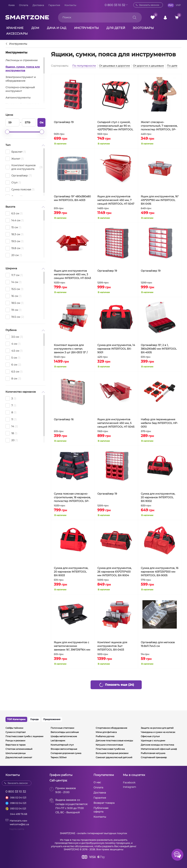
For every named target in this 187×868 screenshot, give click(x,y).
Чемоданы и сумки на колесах (158, 732)
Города (34, 719)
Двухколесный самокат (19, 757)
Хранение (15, 28)
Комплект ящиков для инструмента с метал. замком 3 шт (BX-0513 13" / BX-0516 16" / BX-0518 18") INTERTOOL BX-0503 (71, 349)
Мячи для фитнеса (106, 732)
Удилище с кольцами (153, 741)
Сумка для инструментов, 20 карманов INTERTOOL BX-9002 (158, 497)
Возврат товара (104, 803)
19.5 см (15, 241)
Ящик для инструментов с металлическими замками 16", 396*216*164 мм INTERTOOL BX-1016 (72, 646)
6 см (13, 365)
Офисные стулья (150, 736)
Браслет (16, 152)
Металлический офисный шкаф (159, 749)
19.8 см (15, 248)
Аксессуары (17, 34)
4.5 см (14, 351)
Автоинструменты (18, 98)
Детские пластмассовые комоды (114, 741)
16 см (14, 296)
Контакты (70, 5)
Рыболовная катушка (153, 753)
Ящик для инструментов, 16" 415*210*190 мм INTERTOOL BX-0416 (160, 200)
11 (11, 419)
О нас (97, 782)
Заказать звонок (149, 5)
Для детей (116, 28)
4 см (13, 344)
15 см (13, 227)
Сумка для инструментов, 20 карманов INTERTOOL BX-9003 (71, 572)
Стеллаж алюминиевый (19, 749)
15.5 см (14, 289)
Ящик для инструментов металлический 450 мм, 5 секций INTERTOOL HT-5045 (116, 423)
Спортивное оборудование (111, 728)
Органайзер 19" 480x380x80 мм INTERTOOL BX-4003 (72, 198)
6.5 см (14, 213)
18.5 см (15, 303)
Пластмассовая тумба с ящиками (24, 736)
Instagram (129, 787)
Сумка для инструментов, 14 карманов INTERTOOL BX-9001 (116, 349)
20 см (14, 255)
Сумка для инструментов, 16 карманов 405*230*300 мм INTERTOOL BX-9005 (160, 572)
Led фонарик (58, 741)
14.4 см (15, 220)
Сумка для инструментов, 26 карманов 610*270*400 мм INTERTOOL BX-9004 (115, 572)
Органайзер (19, 176)
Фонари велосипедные (64, 749)
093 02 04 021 (18, 809)
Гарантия (54, 5)
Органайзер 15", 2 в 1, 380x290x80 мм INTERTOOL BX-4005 (159, 349)
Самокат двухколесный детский (114, 757)
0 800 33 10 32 (115, 5)
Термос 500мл (59, 757)
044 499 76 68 (19, 814)
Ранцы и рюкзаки (15, 741)
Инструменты (87, 28)
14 (12, 426)
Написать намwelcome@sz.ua (17, 822)
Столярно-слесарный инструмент (20, 89)
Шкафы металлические (64, 736)
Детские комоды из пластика (157, 745)
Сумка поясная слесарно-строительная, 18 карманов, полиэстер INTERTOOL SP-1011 (72, 497)
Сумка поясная (20, 189)
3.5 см (14, 337)
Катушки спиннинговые (109, 745)
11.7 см (14, 275)
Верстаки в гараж (16, 745)
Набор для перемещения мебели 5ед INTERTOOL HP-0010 (159, 423)
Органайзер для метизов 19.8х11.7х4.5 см (158, 644)
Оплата (24, 5)
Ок (42, 122)
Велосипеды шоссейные (65, 732)
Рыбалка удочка (105, 736)
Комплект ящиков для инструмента (24, 167)
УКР (178, 5)
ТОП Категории (16, 719)
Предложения (52, 719)
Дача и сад (57, 28)
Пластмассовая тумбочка (110, 749)
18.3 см (15, 234)
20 (12, 440)
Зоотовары (143, 28)
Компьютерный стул (62, 745)
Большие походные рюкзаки (112, 753)
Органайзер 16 (64, 419)
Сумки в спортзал (16, 732)
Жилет (15, 159)
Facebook (129, 783)
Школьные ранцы (16, 753)
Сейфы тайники (14, 728)
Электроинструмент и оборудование (21, 79)
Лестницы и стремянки (22, 60)
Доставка (38, 5)
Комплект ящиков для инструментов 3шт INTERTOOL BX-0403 (112, 646)
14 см (14, 282)
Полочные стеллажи (62, 728)
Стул (13, 182)
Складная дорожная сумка (66, 753)
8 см (13, 379)
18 (11, 433)
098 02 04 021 (18, 803)
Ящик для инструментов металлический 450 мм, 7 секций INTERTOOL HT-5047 (116, 200)
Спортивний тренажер (154, 757)
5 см (13, 358)
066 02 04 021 (18, 798)
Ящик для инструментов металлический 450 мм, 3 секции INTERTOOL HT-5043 (72, 274)
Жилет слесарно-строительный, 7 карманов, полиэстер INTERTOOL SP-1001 (159, 126)
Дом (35, 28)
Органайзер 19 (64, 122)
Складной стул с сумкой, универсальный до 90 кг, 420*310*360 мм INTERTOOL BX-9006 (115, 126)
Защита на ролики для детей (157, 728)
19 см (14, 310)
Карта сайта (17, 829)
